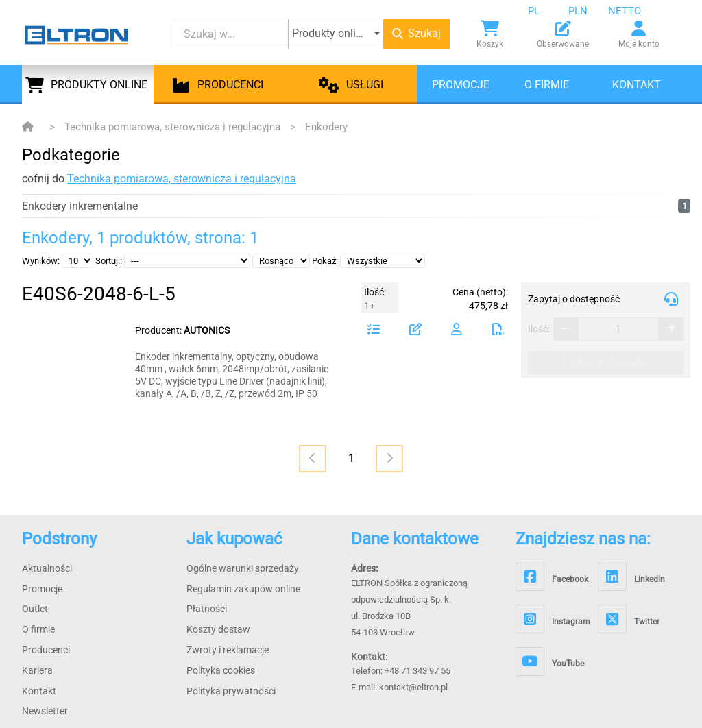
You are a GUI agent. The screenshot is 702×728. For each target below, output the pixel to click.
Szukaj (416, 33)
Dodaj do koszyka (605, 362)
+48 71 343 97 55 (417, 671)
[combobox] (544, 11)
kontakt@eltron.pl (413, 687)
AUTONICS (207, 330)
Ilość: (539, 329)
